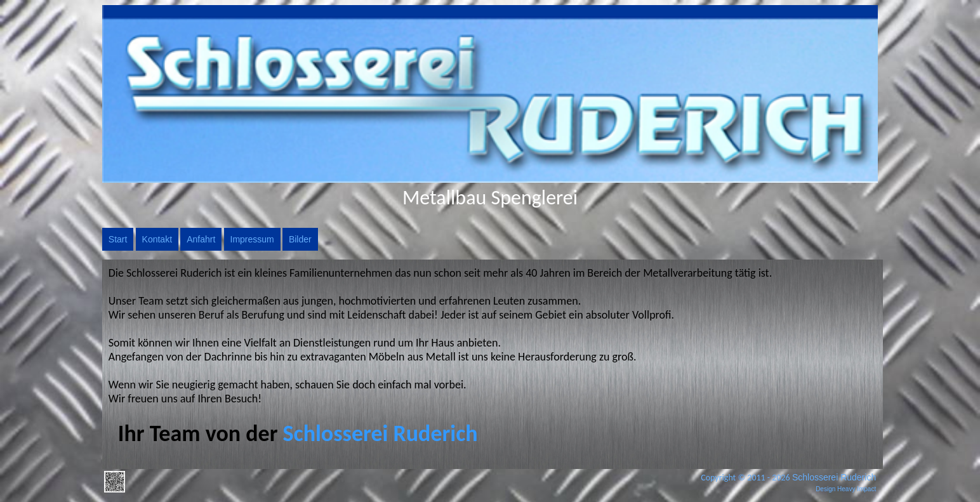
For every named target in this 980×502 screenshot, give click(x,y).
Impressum (252, 239)
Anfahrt (201, 239)
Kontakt (157, 239)
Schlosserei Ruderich (834, 477)
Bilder (300, 239)
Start (118, 239)
